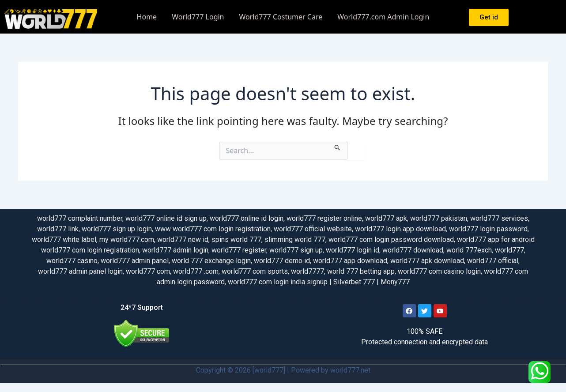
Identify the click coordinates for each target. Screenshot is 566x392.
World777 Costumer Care (281, 17)
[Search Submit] (338, 146)
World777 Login (198, 17)
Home (147, 17)
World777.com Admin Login (383, 17)
